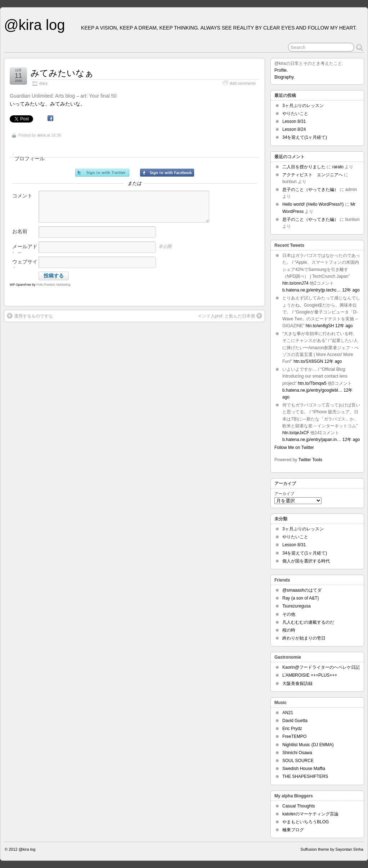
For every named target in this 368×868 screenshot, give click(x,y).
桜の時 (289, 630)
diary (43, 83)
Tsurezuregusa (297, 606)
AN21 (288, 713)
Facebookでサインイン (167, 173)
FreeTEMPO (294, 736)
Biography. (284, 77)
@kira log (34, 25)
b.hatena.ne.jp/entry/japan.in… (312, 440)
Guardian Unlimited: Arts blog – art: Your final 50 (63, 96)
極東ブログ (293, 830)
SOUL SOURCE (298, 761)
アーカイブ (284, 494)
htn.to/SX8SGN (308, 361)
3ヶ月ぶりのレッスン (303, 106)
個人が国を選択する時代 (306, 561)
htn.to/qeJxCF (296, 433)
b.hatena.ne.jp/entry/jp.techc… (312, 290)
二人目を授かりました (304, 167)
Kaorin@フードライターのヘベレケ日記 (321, 667)
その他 (289, 614)
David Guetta (295, 721)
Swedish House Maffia (304, 769)
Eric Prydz (292, 729)
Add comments (243, 83)
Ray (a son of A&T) (300, 598)
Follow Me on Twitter (294, 448)
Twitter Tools (310, 460)
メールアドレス (25, 250)
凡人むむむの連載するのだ (308, 622)
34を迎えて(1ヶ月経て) (305, 137)
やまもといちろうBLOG (306, 822)
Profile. (281, 70)
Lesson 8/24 (294, 129)
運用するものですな (30, 316)
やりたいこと (295, 113)
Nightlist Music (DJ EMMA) (308, 745)
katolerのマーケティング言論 (310, 814)
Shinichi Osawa (297, 753)
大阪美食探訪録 (297, 684)
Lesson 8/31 (294, 121)
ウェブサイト (25, 265)
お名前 (20, 231)
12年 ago (351, 290)
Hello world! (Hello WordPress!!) (313, 204)
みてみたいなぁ (62, 73)
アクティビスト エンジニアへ (313, 175)
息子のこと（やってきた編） (310, 190)
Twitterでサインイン (102, 173)
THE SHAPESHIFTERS (305, 776)
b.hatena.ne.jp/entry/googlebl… (312, 390)
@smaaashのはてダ (302, 590)
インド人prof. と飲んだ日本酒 (230, 316)
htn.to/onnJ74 (295, 283)
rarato (338, 167)
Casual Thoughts (299, 806)
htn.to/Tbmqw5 (312, 383)
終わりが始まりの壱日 (304, 638)
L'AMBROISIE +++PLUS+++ (310, 675)
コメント (22, 196)
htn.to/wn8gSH (320, 326)
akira (41, 135)
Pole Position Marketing (53, 285)
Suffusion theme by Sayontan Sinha (332, 849)
